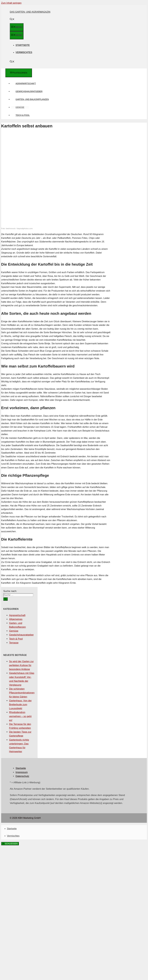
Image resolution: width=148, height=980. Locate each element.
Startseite (23, 45)
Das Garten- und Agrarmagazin (30, 12)
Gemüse (20, 107)
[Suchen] (5, 599)
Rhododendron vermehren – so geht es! (20, 716)
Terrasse (14, 643)
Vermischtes (24, 52)
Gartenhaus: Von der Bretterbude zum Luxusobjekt (20, 705)
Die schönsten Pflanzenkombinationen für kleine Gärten (22, 693)
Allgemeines (16, 619)
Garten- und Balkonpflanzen (32, 99)
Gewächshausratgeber (29, 91)
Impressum (22, 772)
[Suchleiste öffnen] (12, 20)
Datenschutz (22, 776)
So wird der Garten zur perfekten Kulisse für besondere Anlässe (21, 665)
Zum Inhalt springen (11, 3)
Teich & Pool (23, 115)
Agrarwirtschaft (26, 83)
